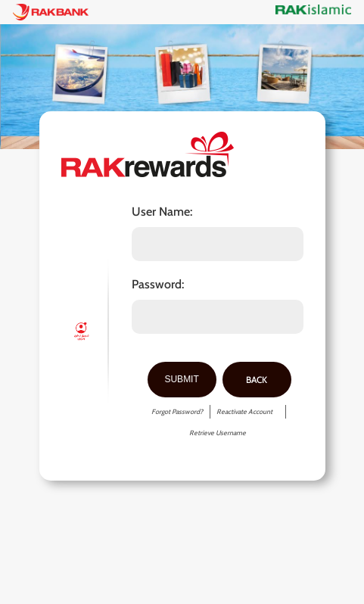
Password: (158, 285)
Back (257, 380)
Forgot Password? (177, 411)
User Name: (162, 212)
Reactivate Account (244, 411)
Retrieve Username (218, 433)
